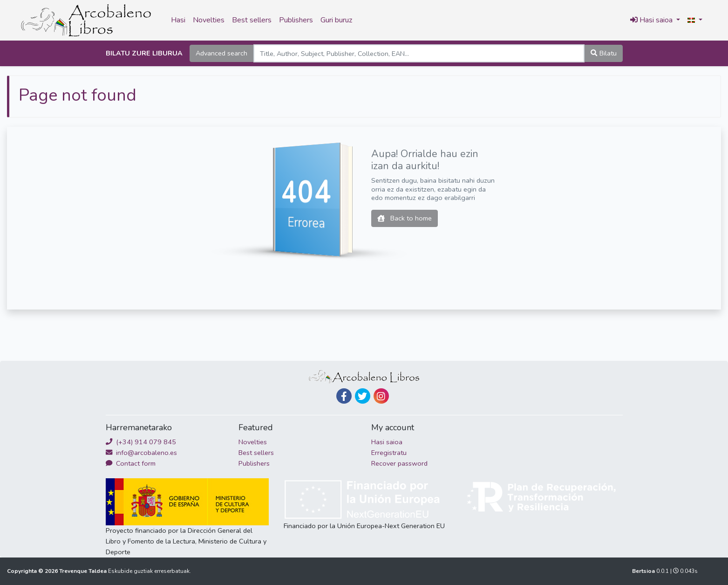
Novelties (209, 20)
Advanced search (221, 53)
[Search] (419, 53)
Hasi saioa (387, 442)
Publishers (296, 20)
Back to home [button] (405, 218)
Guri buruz (336, 20)
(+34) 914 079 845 (141, 442)
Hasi (178, 20)
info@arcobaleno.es (141, 453)
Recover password (399, 463)
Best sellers (252, 20)
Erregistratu (389, 453)
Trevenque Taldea (84, 571)
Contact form (131, 463)
